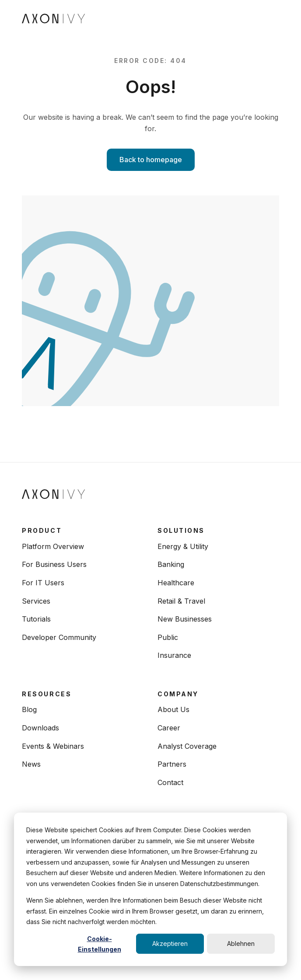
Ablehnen (241, 944)
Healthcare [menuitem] (176, 583)
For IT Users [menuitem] (43, 583)
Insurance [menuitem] (174, 655)
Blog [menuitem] (29, 709)
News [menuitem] (31, 764)
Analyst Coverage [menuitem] (187, 746)
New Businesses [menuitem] (185, 619)
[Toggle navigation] (271, 18)
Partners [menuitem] (172, 764)
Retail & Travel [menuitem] (181, 601)
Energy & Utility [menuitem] (183, 546)
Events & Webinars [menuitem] (53, 746)
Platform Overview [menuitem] (53, 546)
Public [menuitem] (168, 637)
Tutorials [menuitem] (36, 619)
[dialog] (150, 889)
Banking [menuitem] (171, 564)
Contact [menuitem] (170, 782)
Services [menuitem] (36, 601)
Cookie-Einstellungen (100, 944)
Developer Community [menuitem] (59, 637)
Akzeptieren (170, 944)
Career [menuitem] (169, 728)
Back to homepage (151, 160)
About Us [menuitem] (173, 709)
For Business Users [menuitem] (54, 564)
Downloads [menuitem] (40, 728)
